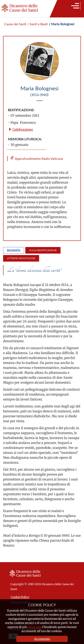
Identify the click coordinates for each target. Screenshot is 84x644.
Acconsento (42, 639)
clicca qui (34, 627)
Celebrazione (21, 129)
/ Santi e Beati (38, 24)
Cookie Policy (20, 597)
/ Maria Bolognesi (62, 24)
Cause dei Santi (15, 24)
